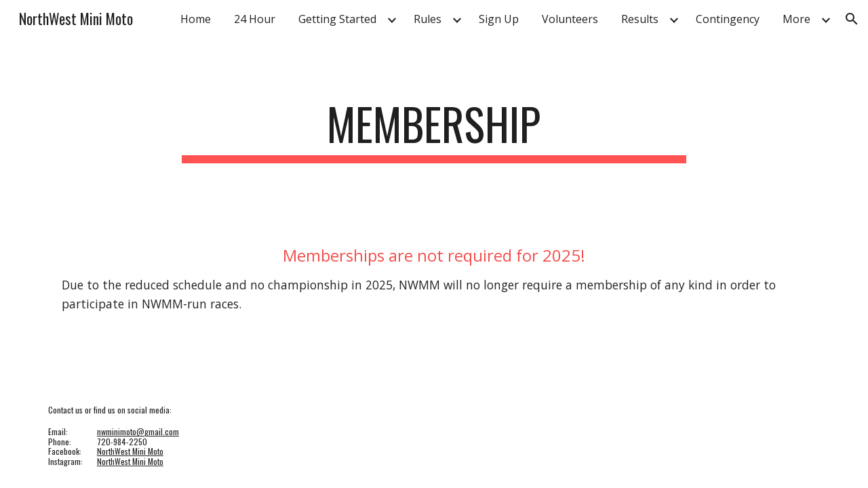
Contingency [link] (728, 19)
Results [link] (640, 19)
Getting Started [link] (337, 19)
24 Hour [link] (255, 19)
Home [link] (196, 19)
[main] (434, 130)
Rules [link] (428, 19)
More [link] (796, 19)
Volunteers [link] (570, 19)
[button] (852, 19)
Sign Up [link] (499, 19)
